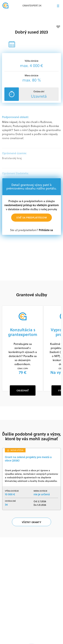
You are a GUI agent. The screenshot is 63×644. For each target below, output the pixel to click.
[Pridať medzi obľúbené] (58, 27)
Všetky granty (32, 522)
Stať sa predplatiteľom (32, 218)
